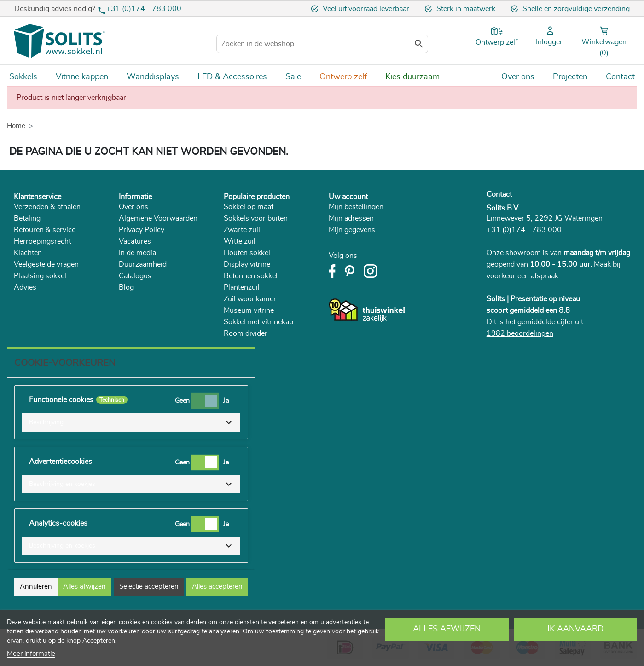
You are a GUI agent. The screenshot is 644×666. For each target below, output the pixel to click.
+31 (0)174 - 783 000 (144, 9)
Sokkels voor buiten (256, 218)
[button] (131, 422)
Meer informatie (31, 654)
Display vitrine (247, 264)
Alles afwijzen (447, 629)
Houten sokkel (247, 253)
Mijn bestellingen (356, 207)
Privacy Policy (142, 230)
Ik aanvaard (575, 629)
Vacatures (135, 241)
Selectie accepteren (149, 587)
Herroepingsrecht (42, 241)
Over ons (133, 207)
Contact (499, 194)
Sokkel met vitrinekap (258, 322)
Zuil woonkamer (250, 299)
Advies (25, 287)
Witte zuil (240, 241)
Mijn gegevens (352, 230)
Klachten (28, 253)
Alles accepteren (217, 587)
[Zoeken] (322, 44)
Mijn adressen (351, 218)
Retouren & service (45, 230)
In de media (137, 253)
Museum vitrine (249, 310)
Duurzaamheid (143, 264)
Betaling (27, 218)
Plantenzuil (242, 287)
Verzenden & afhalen (47, 207)
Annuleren (36, 587)
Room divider (246, 333)
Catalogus (135, 276)
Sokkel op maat (249, 207)
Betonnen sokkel (251, 276)
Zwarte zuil (242, 230)
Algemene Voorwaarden (158, 218)
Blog (126, 287)
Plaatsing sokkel (40, 276)
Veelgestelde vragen (46, 264)
